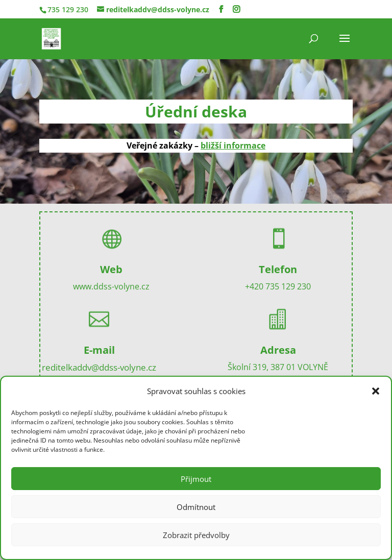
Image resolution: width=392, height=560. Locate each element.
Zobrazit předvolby (196, 535)
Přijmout (196, 479)
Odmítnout (196, 507)
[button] (376, 391)
